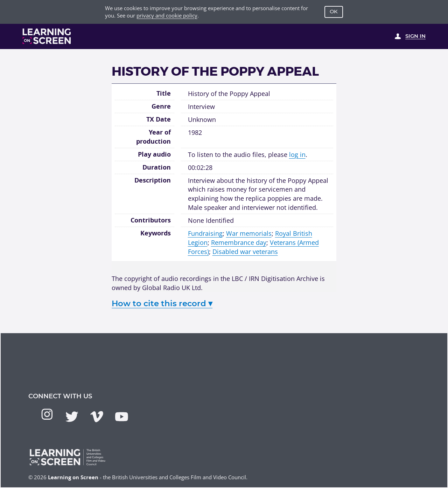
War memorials (249, 233)
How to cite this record (162, 303)
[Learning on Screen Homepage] (47, 36)
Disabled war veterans (245, 251)
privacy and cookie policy (167, 15)
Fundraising (205, 233)
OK (334, 12)
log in (297, 154)
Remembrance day (239, 242)
